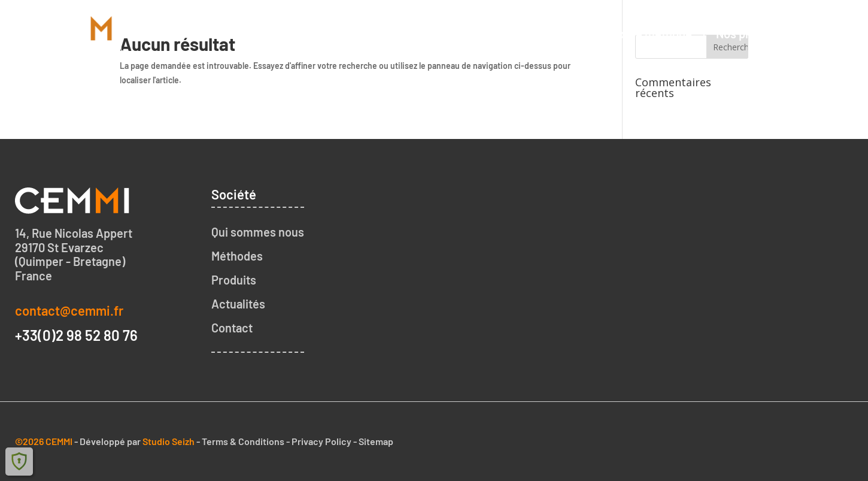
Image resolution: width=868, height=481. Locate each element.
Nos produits (749, 34)
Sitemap (376, 441)
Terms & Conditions (243, 441)
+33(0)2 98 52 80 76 (76, 335)
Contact (828, 34)
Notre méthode (652, 34)
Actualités (238, 304)
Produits (234, 280)
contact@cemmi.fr (69, 310)
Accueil (452, 34)
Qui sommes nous (542, 34)
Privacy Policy (321, 441)
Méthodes (237, 256)
